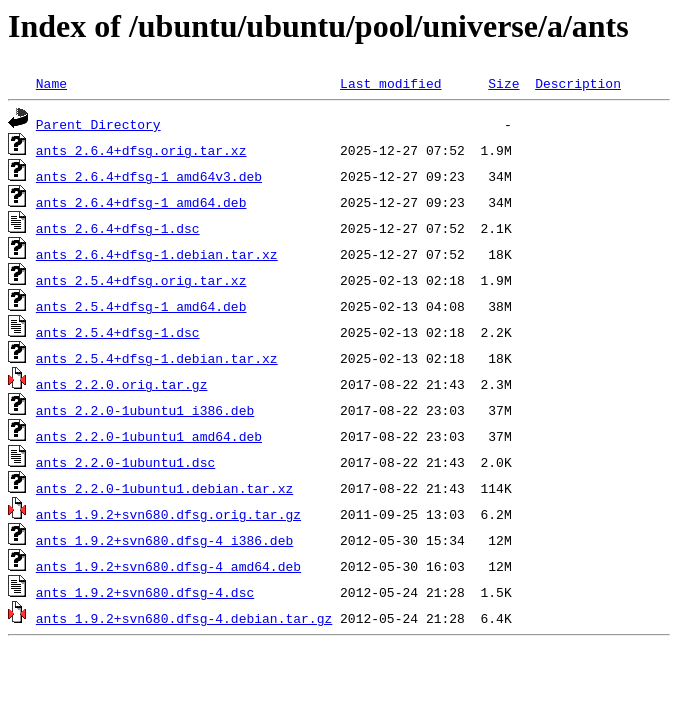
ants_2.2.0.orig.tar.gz (122, 384)
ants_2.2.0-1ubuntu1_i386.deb (145, 410)
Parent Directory (98, 124)
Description (578, 83)
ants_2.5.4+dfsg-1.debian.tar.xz (157, 358)
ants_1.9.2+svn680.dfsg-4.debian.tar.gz (184, 618)
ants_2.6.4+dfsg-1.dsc (118, 228)
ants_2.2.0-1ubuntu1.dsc (125, 462)
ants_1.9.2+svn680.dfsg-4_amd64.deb (168, 566)
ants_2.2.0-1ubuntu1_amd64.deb (149, 436)
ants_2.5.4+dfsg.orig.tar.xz (141, 280)
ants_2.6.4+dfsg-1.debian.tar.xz (157, 254)
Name (51, 83)
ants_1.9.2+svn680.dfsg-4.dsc (145, 592)
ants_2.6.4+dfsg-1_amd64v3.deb (149, 176)
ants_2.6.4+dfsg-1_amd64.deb (141, 202)
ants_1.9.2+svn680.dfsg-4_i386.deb (164, 540)
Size (503, 83)
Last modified (390, 83)
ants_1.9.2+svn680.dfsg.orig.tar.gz (168, 514)
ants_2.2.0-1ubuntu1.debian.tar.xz (164, 488)
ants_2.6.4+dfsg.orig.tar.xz (141, 150)
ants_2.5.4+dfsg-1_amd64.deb (141, 306)
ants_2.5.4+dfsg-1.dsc (118, 332)
